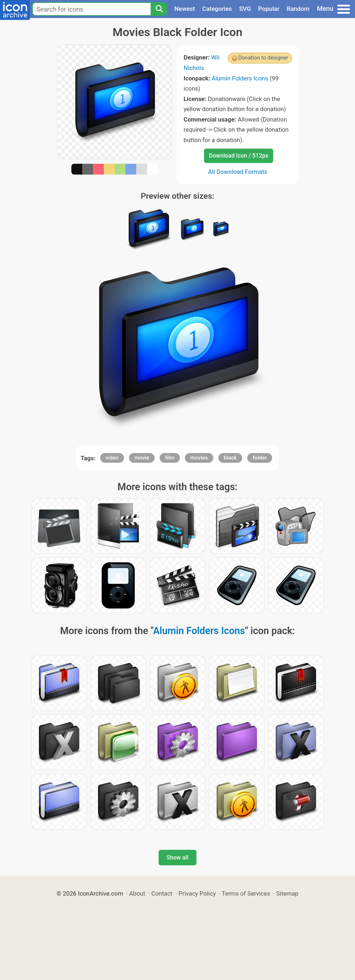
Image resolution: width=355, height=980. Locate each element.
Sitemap (287, 893)
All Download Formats (238, 172)
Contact (162, 893)
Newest (185, 9)
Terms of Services (246, 893)
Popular (269, 9)
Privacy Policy (197, 893)
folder (260, 458)
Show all (177, 858)
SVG (245, 9)
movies (199, 458)
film (170, 458)
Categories (217, 9)
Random (298, 9)
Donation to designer (263, 58)
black (230, 458)
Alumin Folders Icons (240, 78)
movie (142, 458)
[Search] (159, 9)
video (112, 458)
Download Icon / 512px (239, 156)
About (137, 893)
